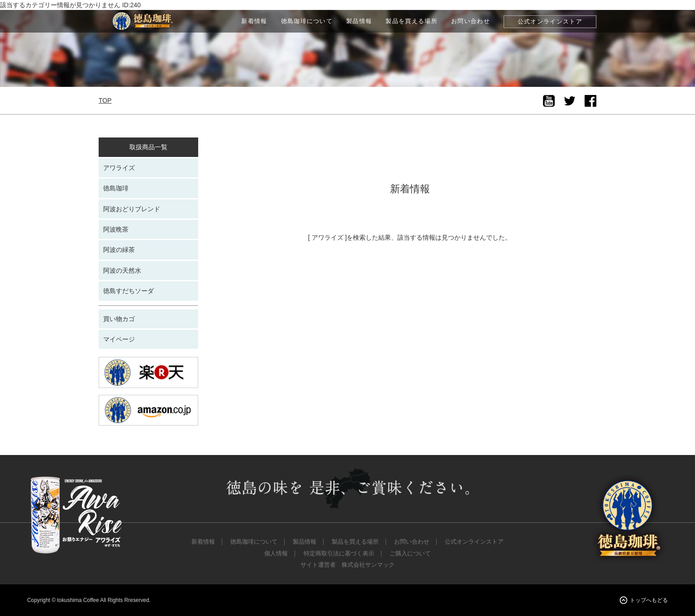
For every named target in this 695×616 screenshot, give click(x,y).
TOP (105, 100)
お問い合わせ (471, 21)
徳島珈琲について (307, 21)
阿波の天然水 (122, 270)
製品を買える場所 (412, 21)
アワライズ (119, 168)
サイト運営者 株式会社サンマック (347, 565)
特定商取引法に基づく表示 (339, 554)
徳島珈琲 (116, 188)
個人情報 (276, 554)
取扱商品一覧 (148, 147)
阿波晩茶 (116, 229)
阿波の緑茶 (119, 250)
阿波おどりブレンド (132, 209)
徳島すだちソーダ (129, 291)
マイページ (119, 339)
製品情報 (359, 21)
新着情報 (254, 21)
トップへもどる (649, 600)
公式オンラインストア (550, 21)
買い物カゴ (119, 319)
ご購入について (410, 554)
